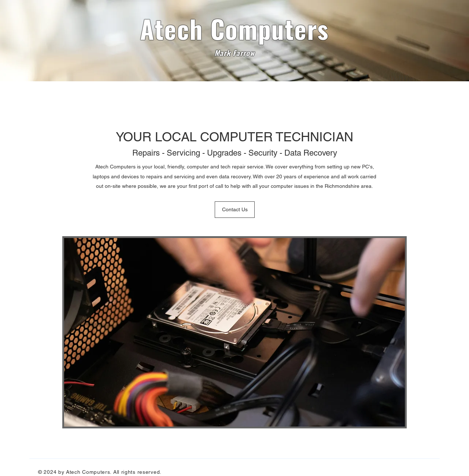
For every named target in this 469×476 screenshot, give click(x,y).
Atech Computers (234, 28)
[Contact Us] (235, 210)
